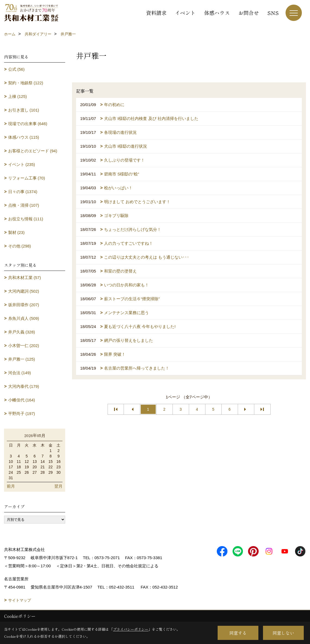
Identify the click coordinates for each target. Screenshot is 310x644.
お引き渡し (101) (24, 110)
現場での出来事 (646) (28, 124)
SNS (273, 13)
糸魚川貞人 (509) (24, 318)
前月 (11, 486)
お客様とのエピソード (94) (33, 151)
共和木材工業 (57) (25, 278)
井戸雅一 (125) (22, 359)
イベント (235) (22, 164)
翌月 (58, 486)
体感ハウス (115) (24, 137)
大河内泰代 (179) (24, 386)
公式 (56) (16, 69)
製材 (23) (16, 232)
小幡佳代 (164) (22, 400)
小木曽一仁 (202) (24, 346)
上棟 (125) (18, 96)
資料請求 (156, 13)
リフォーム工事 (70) (27, 178)
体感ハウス (217, 13)
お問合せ (249, 13)
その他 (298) (20, 246)
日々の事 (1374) (23, 192)
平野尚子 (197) (22, 414)
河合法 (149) (20, 373)
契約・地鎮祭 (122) (26, 83)
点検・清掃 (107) (24, 205)
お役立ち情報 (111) (26, 219)
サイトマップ (20, 600)
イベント (185, 13)
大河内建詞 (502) (24, 291)
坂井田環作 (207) (24, 305)
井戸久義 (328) (22, 332)
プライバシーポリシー (131, 629)
